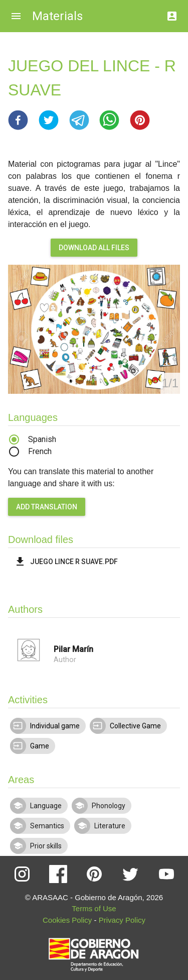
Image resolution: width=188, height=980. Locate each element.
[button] (18, 120)
